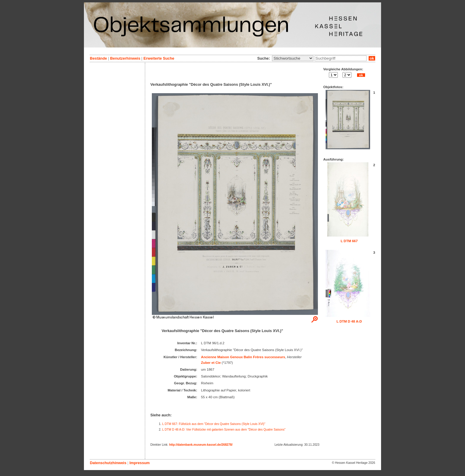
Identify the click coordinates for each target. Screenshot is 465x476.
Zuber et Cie (211, 363)
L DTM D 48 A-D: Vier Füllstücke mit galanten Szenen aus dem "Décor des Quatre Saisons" (224, 430)
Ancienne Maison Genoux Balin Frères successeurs (243, 357)
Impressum (139, 463)
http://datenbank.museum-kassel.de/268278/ (201, 445)
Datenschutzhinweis (108, 463)
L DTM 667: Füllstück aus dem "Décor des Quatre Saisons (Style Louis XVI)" (214, 424)
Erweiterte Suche (159, 58)
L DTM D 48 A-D (349, 321)
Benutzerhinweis (125, 58)
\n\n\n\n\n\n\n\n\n (293, 58)
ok (372, 58)
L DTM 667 (349, 241)
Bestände (98, 58)
